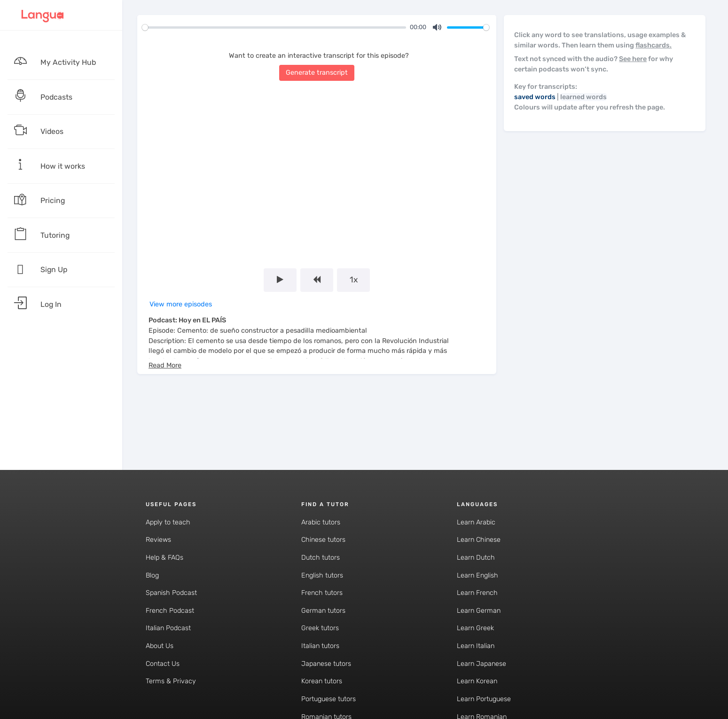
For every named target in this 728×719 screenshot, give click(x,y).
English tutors (322, 575)
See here (633, 59)
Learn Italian (476, 646)
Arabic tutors (321, 522)
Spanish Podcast (171, 593)
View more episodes (181, 304)
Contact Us (163, 664)
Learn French (477, 593)
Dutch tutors (321, 558)
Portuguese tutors (329, 699)
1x (354, 280)
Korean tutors (322, 681)
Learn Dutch (476, 558)
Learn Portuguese (484, 699)
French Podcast (170, 611)
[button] (165, 365)
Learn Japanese (481, 664)
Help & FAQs (164, 558)
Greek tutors (320, 628)
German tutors (323, 611)
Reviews (158, 540)
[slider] (274, 27)
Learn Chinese (479, 540)
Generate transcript (317, 73)
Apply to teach (168, 522)
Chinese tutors (323, 540)
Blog (152, 575)
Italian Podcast (168, 628)
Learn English (478, 575)
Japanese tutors (326, 664)
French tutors (322, 593)
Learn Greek (475, 628)
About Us (160, 646)
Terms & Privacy (171, 681)
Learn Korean (477, 681)
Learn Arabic (476, 522)
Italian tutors (320, 646)
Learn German (479, 611)
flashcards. (654, 45)
